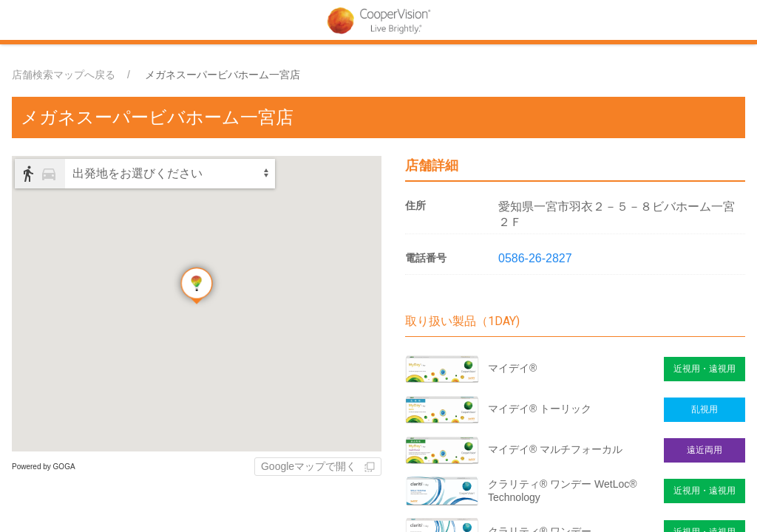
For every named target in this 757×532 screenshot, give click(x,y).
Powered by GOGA (44, 467)
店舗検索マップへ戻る (64, 75)
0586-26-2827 (535, 258)
